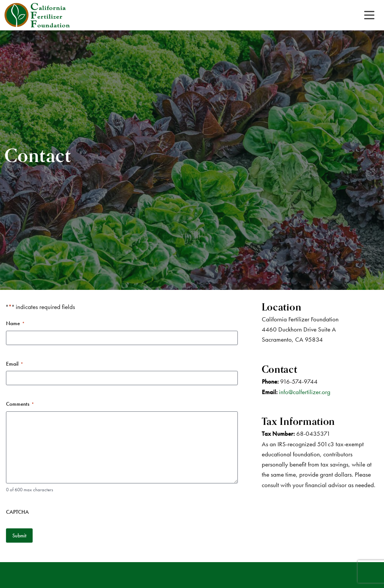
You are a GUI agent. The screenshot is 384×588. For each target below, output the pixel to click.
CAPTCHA (17, 512)
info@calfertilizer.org (305, 392)
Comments (20, 404)
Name (15, 323)
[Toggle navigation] (369, 15)
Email (15, 364)
